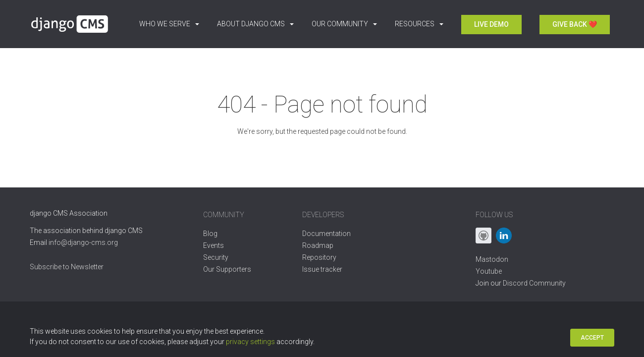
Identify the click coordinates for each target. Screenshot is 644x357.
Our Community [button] (344, 24)
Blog (210, 234)
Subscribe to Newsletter (67, 267)
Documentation (326, 234)
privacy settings (250, 342)
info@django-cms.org (83, 242)
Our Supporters (227, 269)
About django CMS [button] (255, 24)
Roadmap (318, 245)
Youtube (489, 271)
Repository (319, 257)
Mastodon (492, 259)
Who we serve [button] (169, 24)
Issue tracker (322, 269)
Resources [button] (419, 24)
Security (216, 257)
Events (214, 245)
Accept (592, 338)
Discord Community (534, 283)
